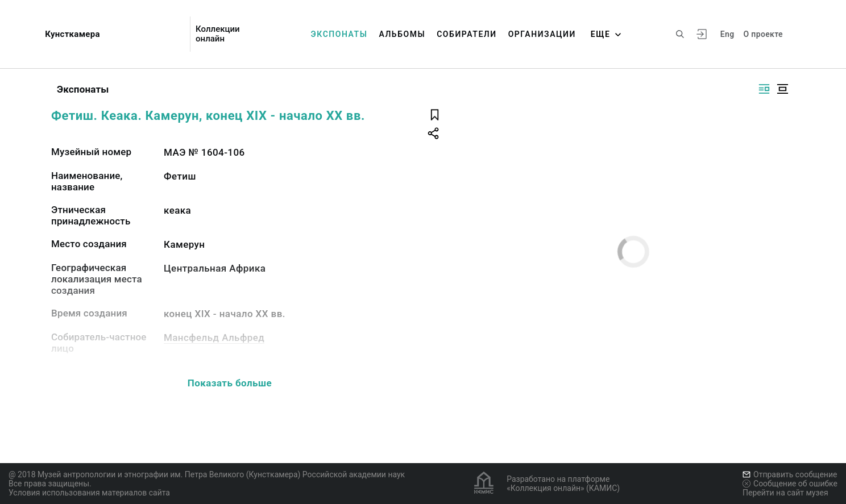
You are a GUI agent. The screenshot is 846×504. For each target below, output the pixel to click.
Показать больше (230, 383)
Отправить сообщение (790, 474)
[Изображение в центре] (782, 89)
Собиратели (466, 34)
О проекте (763, 34)
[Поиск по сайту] (680, 34)
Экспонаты (339, 34)
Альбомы (402, 34)
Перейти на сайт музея (785, 493)
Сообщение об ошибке (790, 484)
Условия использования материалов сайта (89, 493)
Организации (542, 34)
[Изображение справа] (764, 89)
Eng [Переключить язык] (727, 34)
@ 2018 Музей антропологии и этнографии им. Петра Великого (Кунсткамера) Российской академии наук (207, 474)
